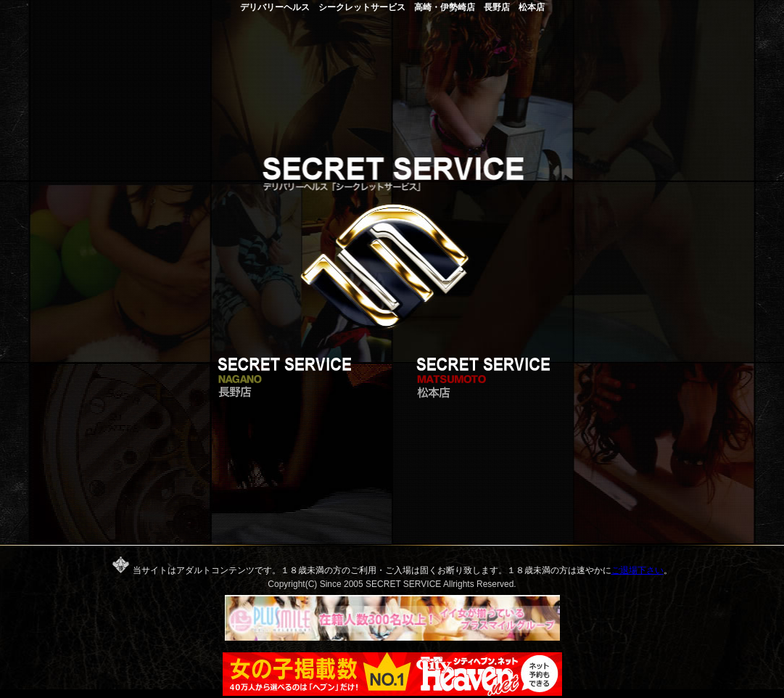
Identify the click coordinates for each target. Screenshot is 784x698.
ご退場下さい (637, 570)
